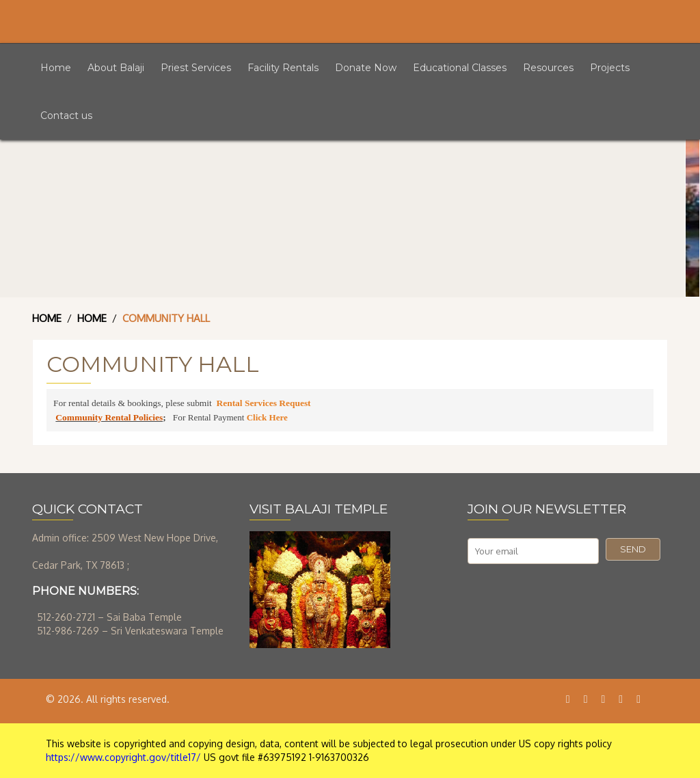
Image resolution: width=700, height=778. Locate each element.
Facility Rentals (283, 68)
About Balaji (116, 68)
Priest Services (196, 68)
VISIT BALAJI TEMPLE (319, 509)
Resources (548, 68)
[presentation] (571, 598)
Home (56, 68)
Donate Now (366, 68)
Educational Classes (460, 68)
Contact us (66, 116)
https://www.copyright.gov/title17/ (123, 757)
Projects (610, 68)
